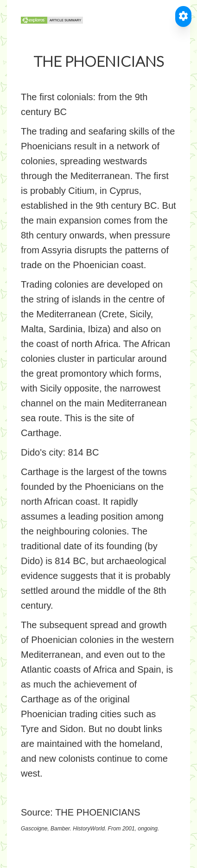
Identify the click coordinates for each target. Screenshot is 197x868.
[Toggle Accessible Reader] (183, 16)
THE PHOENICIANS (98, 812)
